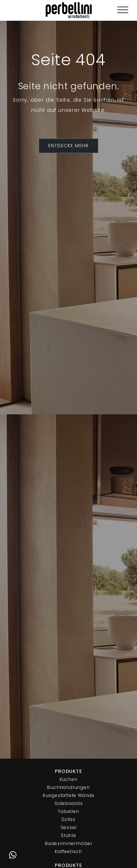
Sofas (68, 819)
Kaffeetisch (68, 851)
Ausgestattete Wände (68, 795)
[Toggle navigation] (123, 10)
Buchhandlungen (68, 787)
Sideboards (69, 803)
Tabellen (68, 811)
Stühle (68, 835)
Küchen (69, 779)
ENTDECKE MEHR (68, 146)
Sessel (69, 827)
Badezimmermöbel (68, 843)
